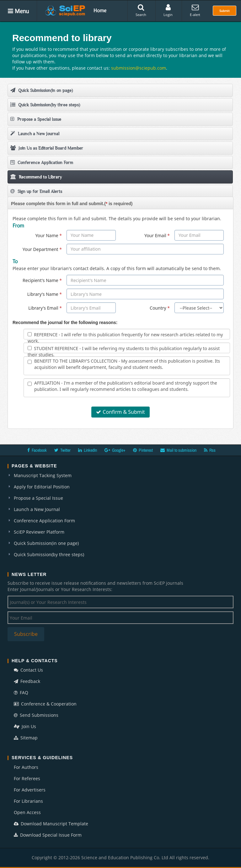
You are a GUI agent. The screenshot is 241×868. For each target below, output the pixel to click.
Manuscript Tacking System (43, 475)
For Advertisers (30, 790)
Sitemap (26, 738)
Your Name (48, 235)
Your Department (42, 249)
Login (168, 10)
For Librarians (28, 801)
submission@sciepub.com (139, 68)
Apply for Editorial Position (42, 487)
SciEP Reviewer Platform (39, 532)
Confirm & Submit (120, 412)
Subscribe (26, 634)
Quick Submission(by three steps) (45, 105)
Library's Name (45, 294)
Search (141, 10)
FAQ (21, 692)
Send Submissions (36, 715)
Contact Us (28, 670)
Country (160, 308)
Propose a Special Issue (36, 119)
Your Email (157, 235)
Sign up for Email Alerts (36, 191)
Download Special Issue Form (48, 835)
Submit (225, 11)
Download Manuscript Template (51, 824)
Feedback (27, 681)
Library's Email (45, 308)
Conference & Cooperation (45, 704)
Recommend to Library (36, 177)
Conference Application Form (42, 162)
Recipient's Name (42, 280)
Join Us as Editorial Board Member (47, 148)
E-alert (195, 10)
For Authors (26, 767)
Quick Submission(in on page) (42, 90)
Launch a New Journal (35, 133)
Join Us (25, 726)
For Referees (27, 778)
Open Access (27, 812)
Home (100, 10)
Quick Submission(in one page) (46, 543)
